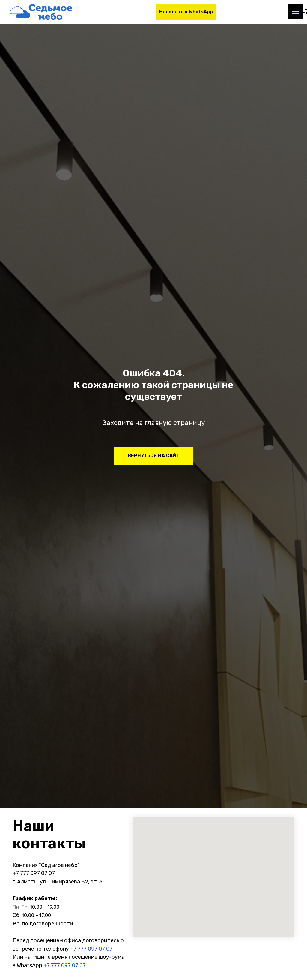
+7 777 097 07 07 (34, 873)
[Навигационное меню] (295, 12)
